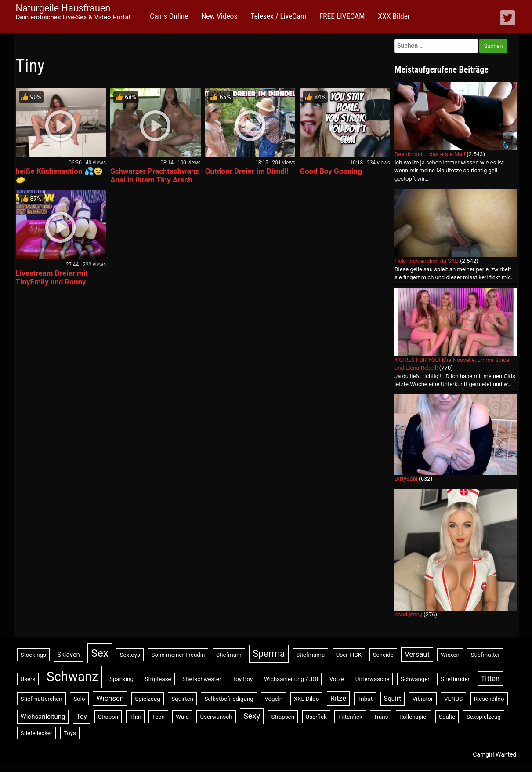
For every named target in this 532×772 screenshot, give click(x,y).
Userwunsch (216, 717)
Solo (79, 699)
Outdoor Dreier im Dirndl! (247, 171)
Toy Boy (243, 679)
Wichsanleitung (43, 717)
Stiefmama (310, 655)
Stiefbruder (455, 679)
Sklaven (68, 655)
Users (28, 679)
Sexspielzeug (484, 717)
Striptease (158, 679)
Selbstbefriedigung (229, 699)
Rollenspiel (414, 717)
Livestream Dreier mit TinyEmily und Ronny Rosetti (52, 282)
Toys (70, 733)
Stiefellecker (37, 733)
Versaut (417, 654)
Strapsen (283, 717)
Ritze (338, 698)
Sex (100, 653)
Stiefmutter (485, 655)
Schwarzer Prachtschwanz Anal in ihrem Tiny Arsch (155, 175)
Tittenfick (350, 717)
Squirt (393, 699)
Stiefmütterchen (42, 699)
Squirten (182, 699)
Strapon (108, 717)
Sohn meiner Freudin (178, 655)
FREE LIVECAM (342, 16)
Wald (182, 717)
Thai (135, 717)
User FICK (349, 655)
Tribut (365, 699)
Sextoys (130, 655)
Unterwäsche (373, 679)
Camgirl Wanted (494, 754)
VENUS (453, 699)
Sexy (252, 716)
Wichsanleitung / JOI (291, 679)
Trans (381, 717)
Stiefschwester (202, 679)
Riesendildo (489, 699)
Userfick (316, 717)
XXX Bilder (394, 16)
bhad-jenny (408, 614)
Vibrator (423, 699)
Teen (158, 717)
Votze (337, 679)
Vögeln (273, 699)
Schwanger (415, 679)
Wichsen (110, 698)
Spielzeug (147, 699)
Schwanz (72, 677)
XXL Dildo (307, 699)
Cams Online (169, 16)
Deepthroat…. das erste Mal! (430, 154)
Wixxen (450, 655)
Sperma (269, 654)
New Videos (219, 16)
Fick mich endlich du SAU (427, 261)
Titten (490, 679)
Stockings (33, 655)
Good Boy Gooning (331, 171)
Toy (82, 717)
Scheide (383, 655)
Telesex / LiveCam (278, 16)
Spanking (121, 679)
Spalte (447, 717)
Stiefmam (229, 655)
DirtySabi (406, 479)
